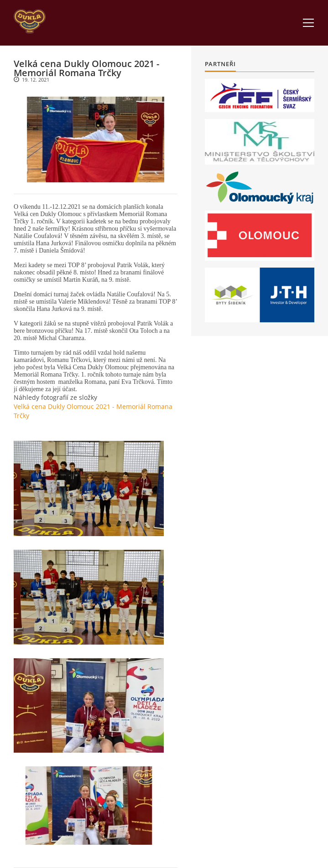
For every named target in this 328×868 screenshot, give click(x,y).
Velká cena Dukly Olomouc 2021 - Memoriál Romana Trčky (93, 411)
